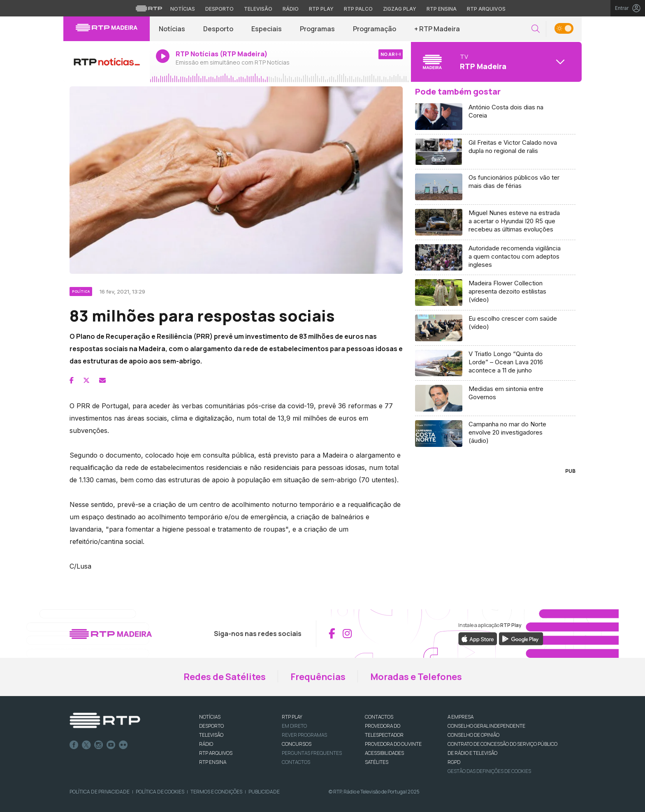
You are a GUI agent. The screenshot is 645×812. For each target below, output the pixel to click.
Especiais (267, 29)
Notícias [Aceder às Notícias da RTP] (183, 9)
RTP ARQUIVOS (216, 753)
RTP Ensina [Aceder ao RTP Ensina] (442, 9)
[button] (536, 29)
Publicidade (264, 792)
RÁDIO (206, 744)
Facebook (74, 745)
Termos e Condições (216, 792)
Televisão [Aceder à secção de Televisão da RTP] (258, 9)
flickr (123, 745)
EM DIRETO (294, 726)
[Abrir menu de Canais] (495, 62)
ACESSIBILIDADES (384, 753)
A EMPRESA (461, 717)
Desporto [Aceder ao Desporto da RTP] (219, 9)
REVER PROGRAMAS (304, 735)
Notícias (172, 29)
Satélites (377, 762)
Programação (375, 29)
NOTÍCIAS (210, 717)
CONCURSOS (297, 744)
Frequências (318, 677)
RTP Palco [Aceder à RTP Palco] (358, 9)
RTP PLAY (292, 717)
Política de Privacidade (100, 792)
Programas (317, 29)
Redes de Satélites (225, 677)
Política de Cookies (160, 792)
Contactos (296, 762)
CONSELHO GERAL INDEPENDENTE (486, 726)
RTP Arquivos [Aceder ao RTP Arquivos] (486, 9)
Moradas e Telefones (416, 677)
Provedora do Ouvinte (393, 744)
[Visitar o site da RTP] (149, 8)
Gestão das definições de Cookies (489, 771)
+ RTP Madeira (437, 29)
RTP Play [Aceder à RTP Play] (321, 9)
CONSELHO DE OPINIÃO (473, 735)
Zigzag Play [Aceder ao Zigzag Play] (400, 9)
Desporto (218, 29)
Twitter (86, 745)
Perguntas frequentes (312, 753)
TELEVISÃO (211, 735)
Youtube (111, 745)
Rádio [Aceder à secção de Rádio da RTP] (291, 9)
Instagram (99, 745)
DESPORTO (211, 726)
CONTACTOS (379, 717)
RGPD (454, 762)
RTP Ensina (213, 762)
